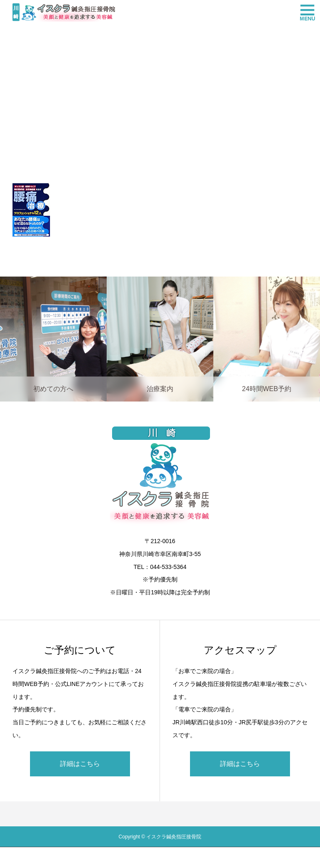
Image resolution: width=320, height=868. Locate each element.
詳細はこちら (80, 764)
